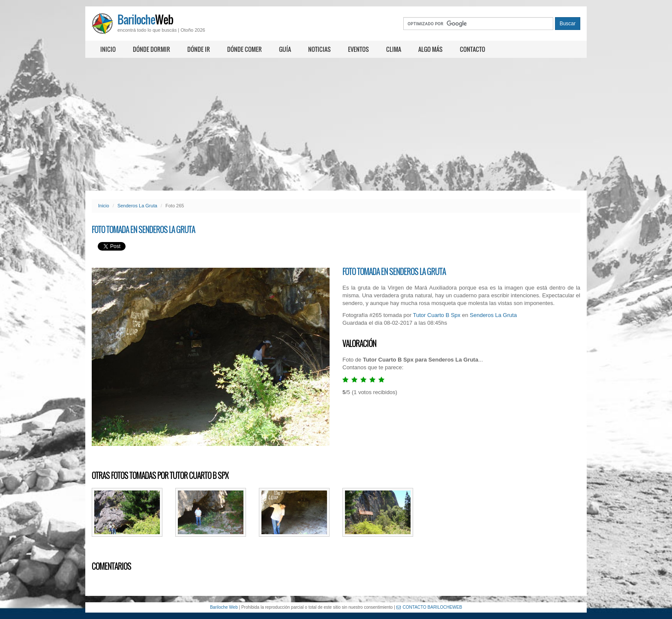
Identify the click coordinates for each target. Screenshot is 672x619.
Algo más (430, 49)
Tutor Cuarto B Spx (437, 315)
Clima (394, 49)
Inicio (108, 49)
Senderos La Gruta (137, 206)
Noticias (319, 49)
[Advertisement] (336, 124)
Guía (285, 49)
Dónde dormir (151, 49)
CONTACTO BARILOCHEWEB (429, 607)
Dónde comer (244, 49)
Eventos (358, 49)
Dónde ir (199, 49)
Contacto (472, 49)
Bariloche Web (224, 607)
